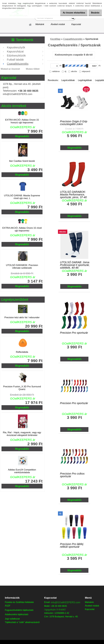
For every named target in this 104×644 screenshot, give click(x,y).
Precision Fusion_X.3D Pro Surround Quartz (22, 388)
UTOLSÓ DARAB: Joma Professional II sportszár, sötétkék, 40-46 (75, 264)
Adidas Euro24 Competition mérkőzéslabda (22, 471)
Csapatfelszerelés (73, 39)
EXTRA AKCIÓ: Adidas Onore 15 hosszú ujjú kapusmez (22, 121)
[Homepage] (30, 24)
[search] (72, 18)
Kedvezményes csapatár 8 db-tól (74, 55)
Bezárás (94, 13)
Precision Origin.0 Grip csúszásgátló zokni (74, 123)
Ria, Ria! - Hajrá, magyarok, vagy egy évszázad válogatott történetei (22, 434)
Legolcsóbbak (68, 80)
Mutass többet (33, 69)
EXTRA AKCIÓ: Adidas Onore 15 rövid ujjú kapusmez (22, 229)
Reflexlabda (22, 352)
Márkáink (40, 24)
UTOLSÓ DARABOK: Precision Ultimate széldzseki (22, 267)
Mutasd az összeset (10, 69)
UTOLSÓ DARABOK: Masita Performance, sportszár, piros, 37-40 (73, 194)
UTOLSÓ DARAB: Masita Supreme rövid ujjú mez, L (22, 197)
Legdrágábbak (85, 80)
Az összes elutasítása (71, 13)
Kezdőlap (55, 39)
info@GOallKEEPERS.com (65, 602)
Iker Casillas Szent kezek (22, 161)
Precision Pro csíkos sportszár (72, 475)
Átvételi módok (58, 24)
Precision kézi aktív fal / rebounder (22, 317)
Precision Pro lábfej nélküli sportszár (72, 545)
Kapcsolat (76, 24)
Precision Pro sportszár (74, 333)
